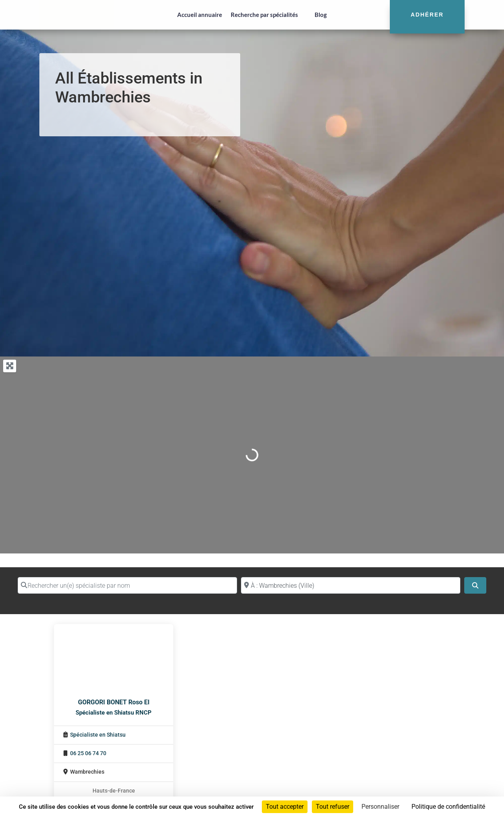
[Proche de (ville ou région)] (351, 585)
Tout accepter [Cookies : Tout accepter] (285, 807)
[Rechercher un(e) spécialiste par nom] (127, 585)
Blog (321, 15)
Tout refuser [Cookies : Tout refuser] (333, 807)
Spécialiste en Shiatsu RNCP (114, 713)
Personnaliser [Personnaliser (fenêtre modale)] (380, 807)
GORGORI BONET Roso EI (114, 702)
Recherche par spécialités (264, 15)
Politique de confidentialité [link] (448, 807)
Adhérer (427, 15)
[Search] (475, 585)
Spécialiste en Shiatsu (98, 735)
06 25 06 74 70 (88, 753)
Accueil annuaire (200, 15)
